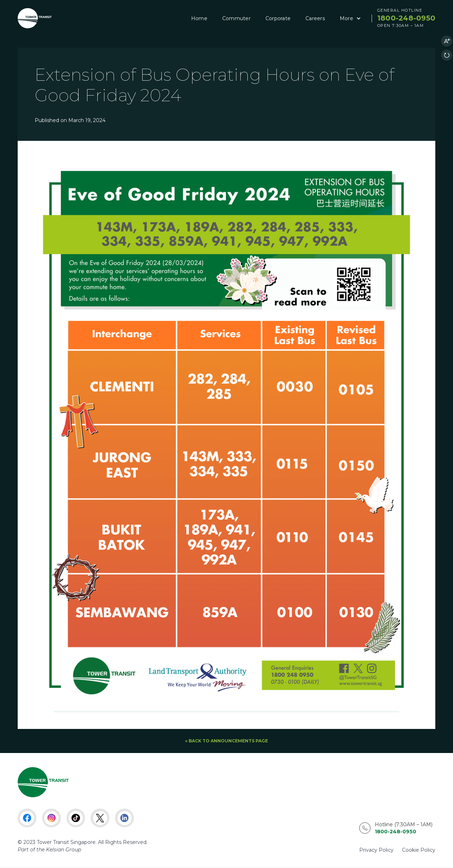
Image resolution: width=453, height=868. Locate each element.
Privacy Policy (376, 850)
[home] (35, 18)
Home (199, 18)
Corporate (278, 18)
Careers (315, 18)
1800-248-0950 (406, 18)
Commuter (236, 18)
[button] (349, 18)
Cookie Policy (419, 850)
